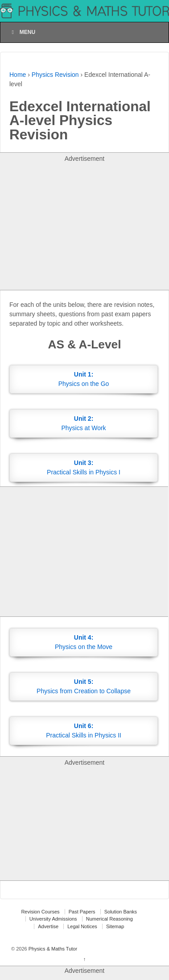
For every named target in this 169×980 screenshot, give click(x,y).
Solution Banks (121, 912)
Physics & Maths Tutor (52, 949)
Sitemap (115, 926)
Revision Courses (40, 912)
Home (18, 75)
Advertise (48, 926)
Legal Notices (82, 926)
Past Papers (82, 912)
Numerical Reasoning (109, 919)
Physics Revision (55, 75)
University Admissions (53, 919)
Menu (22, 32)
